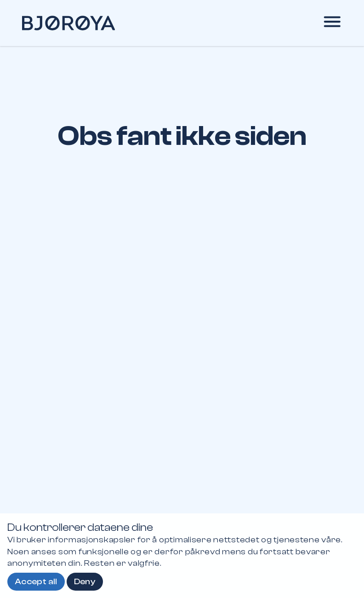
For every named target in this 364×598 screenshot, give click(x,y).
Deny (85, 582)
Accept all (36, 582)
